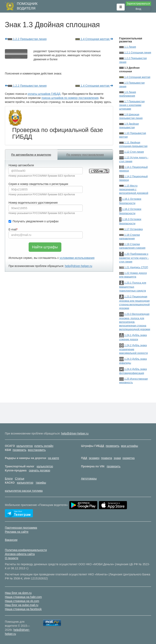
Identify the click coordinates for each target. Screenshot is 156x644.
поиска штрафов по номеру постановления (70, 98)
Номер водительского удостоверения (33, 203)
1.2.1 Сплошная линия (135, 53)
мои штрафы (129, 446)
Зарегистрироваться (138, 4)
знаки (117, 458)
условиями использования (77, 258)
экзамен (94, 458)
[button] (121, 7)
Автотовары (89, 479)
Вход (138, 9)
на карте (54, 458)
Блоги (9, 479)
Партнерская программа (21, 528)
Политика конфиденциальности (26, 550)
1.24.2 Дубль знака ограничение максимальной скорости (134, 349)
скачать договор (40, 470)
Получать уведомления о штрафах (34, 221)
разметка (128, 458)
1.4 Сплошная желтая (94, 39)
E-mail (13, 229)
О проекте (12, 558)
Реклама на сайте (17, 532)
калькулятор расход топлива (24, 491)
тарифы (41, 483)
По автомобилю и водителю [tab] (31, 155)
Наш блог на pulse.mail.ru (22, 605)
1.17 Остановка (131, 229)
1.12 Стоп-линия (132, 152)
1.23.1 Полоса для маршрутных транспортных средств (133, 287)
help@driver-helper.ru (79, 266)
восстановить (37, 450)
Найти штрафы (45, 247)
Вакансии (11, 540)
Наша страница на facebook (23, 609)
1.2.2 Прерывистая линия (26, 39)
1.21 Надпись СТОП (134, 267)
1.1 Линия (128, 47)
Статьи (20, 479)
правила (106, 458)
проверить (113, 446)
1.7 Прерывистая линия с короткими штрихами (132, 105)
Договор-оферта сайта (20, 554)
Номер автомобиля (21, 165)
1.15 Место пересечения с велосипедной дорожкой (134, 189)
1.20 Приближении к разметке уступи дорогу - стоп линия (134, 258)
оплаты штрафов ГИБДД (44, 94)
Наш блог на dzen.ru (18, 593)
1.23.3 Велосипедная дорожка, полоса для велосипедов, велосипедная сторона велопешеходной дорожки (135, 322)
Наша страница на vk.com (22, 601)
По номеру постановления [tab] (85, 155)
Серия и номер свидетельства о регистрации (38, 184)
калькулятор (25, 446)
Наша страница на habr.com (23, 597)
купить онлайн (44, 446)
